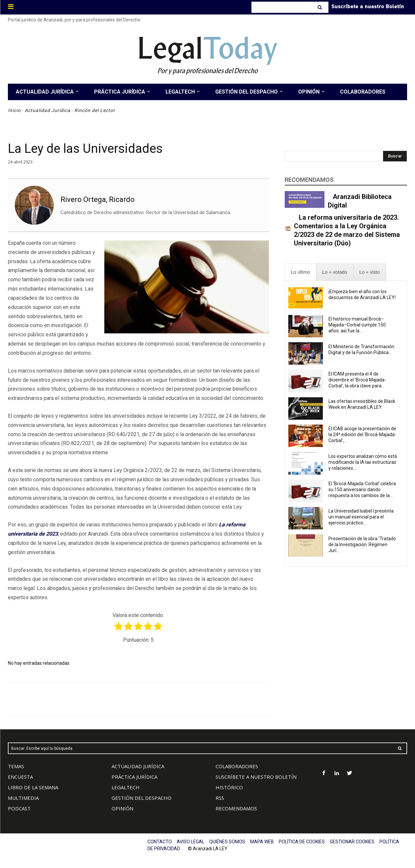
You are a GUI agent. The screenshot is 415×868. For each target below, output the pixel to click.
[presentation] (300, 272)
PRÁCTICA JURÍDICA (134, 777)
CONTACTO (160, 842)
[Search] (320, 7)
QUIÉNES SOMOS (227, 842)
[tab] (300, 272)
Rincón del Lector (95, 110)
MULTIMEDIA (23, 798)
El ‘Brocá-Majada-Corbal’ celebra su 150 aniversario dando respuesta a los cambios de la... (362, 490)
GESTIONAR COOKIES (352, 842)
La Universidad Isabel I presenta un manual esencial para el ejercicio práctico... (361, 517)
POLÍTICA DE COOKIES (302, 842)
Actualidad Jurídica (48, 110)
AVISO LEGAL (191, 842)
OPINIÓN (122, 808)
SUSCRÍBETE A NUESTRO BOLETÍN (256, 777)
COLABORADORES (237, 766)
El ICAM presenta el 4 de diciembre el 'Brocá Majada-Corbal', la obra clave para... (357, 380)
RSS (220, 798)
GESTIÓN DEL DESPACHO (142, 798)
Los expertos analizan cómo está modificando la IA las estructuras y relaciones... (363, 462)
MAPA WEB (262, 842)
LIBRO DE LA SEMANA (33, 787)
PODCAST (19, 808)
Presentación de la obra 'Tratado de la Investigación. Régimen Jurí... (362, 545)
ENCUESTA (20, 777)
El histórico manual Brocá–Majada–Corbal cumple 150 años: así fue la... (357, 325)
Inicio (14, 110)
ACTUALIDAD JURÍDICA (138, 766)
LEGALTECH (126, 787)
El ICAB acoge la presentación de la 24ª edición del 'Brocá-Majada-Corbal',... (362, 434)
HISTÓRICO (229, 787)
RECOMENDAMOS (236, 808)
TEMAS (16, 766)
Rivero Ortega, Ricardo (98, 199)
